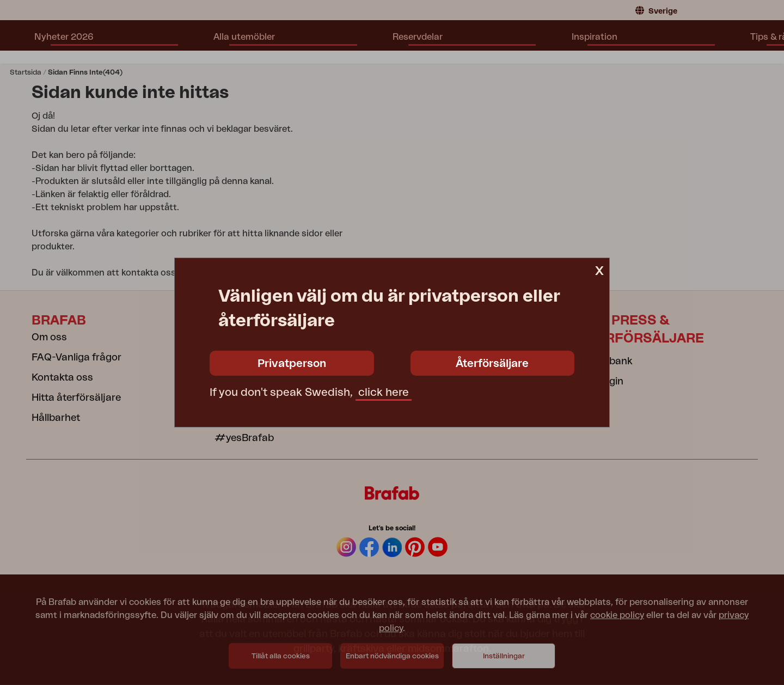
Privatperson (292, 364)
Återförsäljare (492, 364)
